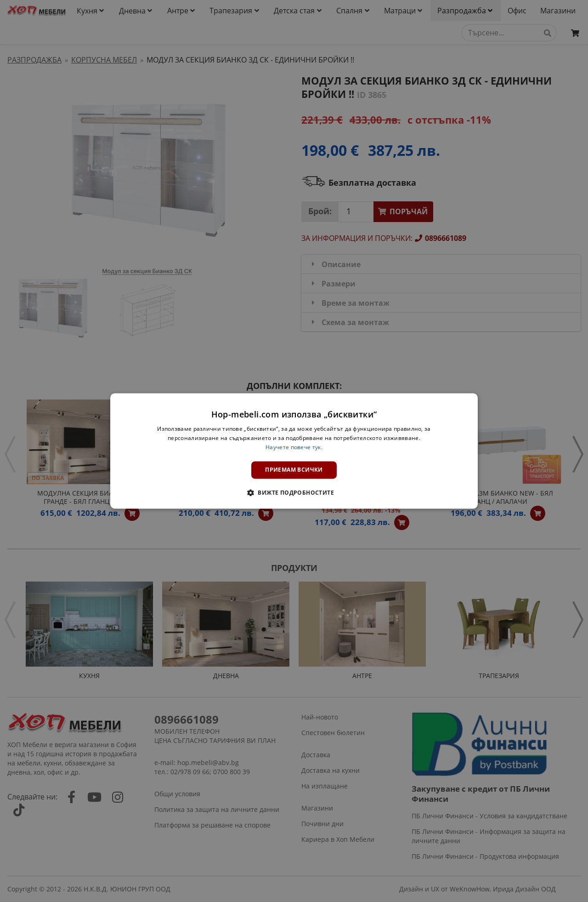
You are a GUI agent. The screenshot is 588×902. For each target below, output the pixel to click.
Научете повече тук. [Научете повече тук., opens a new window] (294, 447)
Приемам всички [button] (294, 470)
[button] (294, 493)
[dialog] (294, 451)
